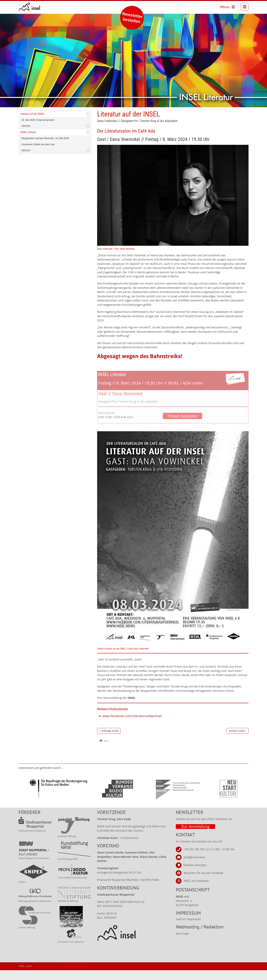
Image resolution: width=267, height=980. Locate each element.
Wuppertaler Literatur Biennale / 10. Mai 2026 (45, 148)
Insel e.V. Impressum (188, 929)
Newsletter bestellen (132, 18)
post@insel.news (194, 867)
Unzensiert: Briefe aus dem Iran (38, 154)
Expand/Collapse (88, 124)
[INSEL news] (32, 8)
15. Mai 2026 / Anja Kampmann (38, 130)
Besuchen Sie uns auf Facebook (203, 883)
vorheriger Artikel (110, 741)
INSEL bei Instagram (196, 891)
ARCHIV (26, 136)
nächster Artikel (237, 741)
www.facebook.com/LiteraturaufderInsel (132, 726)
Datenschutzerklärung (75, 976)
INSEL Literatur (28, 142)
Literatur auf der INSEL (32, 124)
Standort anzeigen (195, 875)
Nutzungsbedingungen (47, 976)
